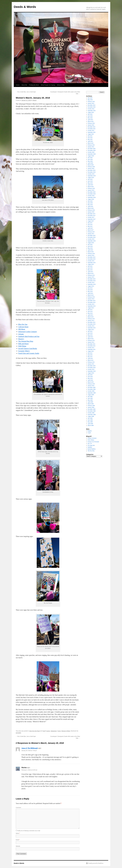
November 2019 (92, 172)
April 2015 (90, 272)
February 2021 (91, 145)
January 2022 (91, 125)
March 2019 (91, 187)
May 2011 (90, 357)
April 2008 (90, 424)
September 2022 (92, 111)
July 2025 (90, 98)
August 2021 (91, 134)
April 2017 (90, 228)
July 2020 (90, 158)
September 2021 (92, 132)
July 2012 (90, 331)
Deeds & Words (25, 7)
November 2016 (92, 237)
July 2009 (90, 397)
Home (18, 85)
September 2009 (92, 393)
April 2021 (90, 141)
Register (90, 431)
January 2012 (91, 342)
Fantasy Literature (92, 438)
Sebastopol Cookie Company (28, 332)
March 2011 (91, 360)
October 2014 (91, 282)
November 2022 (92, 107)
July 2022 (90, 114)
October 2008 (91, 413)
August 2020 (91, 156)
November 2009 (92, 389)
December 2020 (92, 149)
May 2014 (90, 292)
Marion (35, 100)
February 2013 (91, 319)
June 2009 (90, 398)
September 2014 (92, 284)
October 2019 (91, 174)
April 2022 (90, 120)
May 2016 (90, 248)
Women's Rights (66, 731)
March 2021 (91, 143)
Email (18, 840)
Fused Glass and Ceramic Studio (29, 353)
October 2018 (91, 196)
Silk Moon (22, 329)
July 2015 (90, 266)
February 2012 (91, 340)
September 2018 (92, 197)
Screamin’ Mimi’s (24, 351)
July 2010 (90, 375)
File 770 (90, 444)
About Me (24, 85)
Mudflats (90, 447)
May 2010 (90, 378)
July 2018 (90, 201)
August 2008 (91, 416)
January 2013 (91, 320)
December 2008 (92, 409)
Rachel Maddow (92, 449)
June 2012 (90, 333)
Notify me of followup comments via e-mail (29, 831)
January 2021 (91, 147)
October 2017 (91, 217)
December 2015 (92, 257)
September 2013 (92, 306)
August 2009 (91, 395)
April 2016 (90, 250)
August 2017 (91, 221)
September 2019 (92, 176)
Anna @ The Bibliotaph (30, 748)
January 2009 (91, 407)
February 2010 (91, 384)
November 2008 (92, 411)
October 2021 (91, 130)
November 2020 (92, 150)
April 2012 (90, 337)
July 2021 (90, 136)
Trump (59, 731)
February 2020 (91, 167)
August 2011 (91, 351)
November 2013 (92, 302)
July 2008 (90, 418)
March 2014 (91, 295)
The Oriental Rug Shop (26, 341)
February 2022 (91, 123)
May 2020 (90, 161)
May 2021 (90, 140)
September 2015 (92, 263)
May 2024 (90, 100)
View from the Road (34, 731)
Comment (18, 808)
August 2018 (91, 199)
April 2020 (90, 163)
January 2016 (91, 255)
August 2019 (91, 178)
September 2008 (92, 415)
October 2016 (91, 239)
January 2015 (91, 277)
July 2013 (90, 310)
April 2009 (90, 402)
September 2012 (92, 328)
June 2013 (90, 311)
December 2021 (92, 127)
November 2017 (92, 216)
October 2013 (91, 304)
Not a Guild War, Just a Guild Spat (26, 92)
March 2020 (91, 165)
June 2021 (90, 138)
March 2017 (91, 230)
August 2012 (91, 330)
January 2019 (91, 190)
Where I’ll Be (61, 85)
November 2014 (92, 281)
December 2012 (92, 322)
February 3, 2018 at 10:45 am (29, 770)
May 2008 (90, 422)
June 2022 (90, 116)
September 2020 (92, 154)
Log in (89, 433)
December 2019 (92, 170)
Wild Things (22, 346)
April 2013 (90, 315)
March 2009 (91, 404)
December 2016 (92, 235)
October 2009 (91, 391)
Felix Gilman (91, 440)
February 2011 (91, 362)
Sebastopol (54, 731)
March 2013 (91, 317)
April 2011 (90, 358)
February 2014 (91, 297)
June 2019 (90, 181)
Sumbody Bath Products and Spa (29, 336)
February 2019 (91, 188)
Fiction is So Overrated (93, 442)
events (48, 731)
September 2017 (92, 219)
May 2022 (90, 118)
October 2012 (91, 326)
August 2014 (91, 286)
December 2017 (92, 214)
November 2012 (92, 324)
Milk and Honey (23, 344)
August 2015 (91, 264)
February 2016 (91, 254)
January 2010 (91, 386)
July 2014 (90, 288)
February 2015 (91, 275)
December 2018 (92, 192)
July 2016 (90, 244)
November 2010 (92, 368)
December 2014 (92, 279)
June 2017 (90, 225)
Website (18, 846)
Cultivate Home (23, 327)
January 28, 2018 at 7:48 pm (29, 751)
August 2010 (91, 373)
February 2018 (91, 210)
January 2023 (91, 103)
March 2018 (91, 208)
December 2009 (92, 387)
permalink (18, 733)
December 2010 (92, 366)
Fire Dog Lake (91, 445)
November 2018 (92, 194)
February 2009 (91, 406)
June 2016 (90, 246)
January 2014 (91, 299)
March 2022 (91, 121)
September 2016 (92, 241)
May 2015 (90, 270)
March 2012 (91, 339)
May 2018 (90, 205)
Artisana (21, 334)
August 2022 (91, 112)
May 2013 (90, 313)
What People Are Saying (48, 85)
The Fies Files (91, 451)
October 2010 (91, 369)
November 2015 (92, 259)
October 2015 (91, 261)
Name (18, 833)
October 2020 (91, 152)
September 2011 (92, 349)
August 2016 (91, 243)
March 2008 (91, 425)
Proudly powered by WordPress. (96, 863)
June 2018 (90, 203)
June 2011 (90, 355)
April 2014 (90, 293)
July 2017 (90, 223)
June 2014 (90, 290)
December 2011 (92, 344)
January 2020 (91, 168)
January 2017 (91, 234)
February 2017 (91, 232)
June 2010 (90, 377)
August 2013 (91, 308)
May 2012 (90, 335)
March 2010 (91, 382)
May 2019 (90, 183)
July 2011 (90, 353)
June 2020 (90, 159)
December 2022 (92, 105)
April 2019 (90, 185)
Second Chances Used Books (28, 348)
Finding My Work (34, 85)
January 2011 (91, 364)
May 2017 (90, 226)
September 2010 (92, 371)
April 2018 (90, 206)
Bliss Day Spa (23, 324)
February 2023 (91, 102)
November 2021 (92, 129)
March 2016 (91, 252)
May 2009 (90, 400)
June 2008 (90, 420)
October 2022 (91, 109)
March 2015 (91, 273)
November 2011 (92, 346)
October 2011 (91, 348)
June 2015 (90, 268)
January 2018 (91, 212)
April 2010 (90, 380)
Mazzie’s (21, 339)
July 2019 (90, 179)
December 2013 (92, 301)
